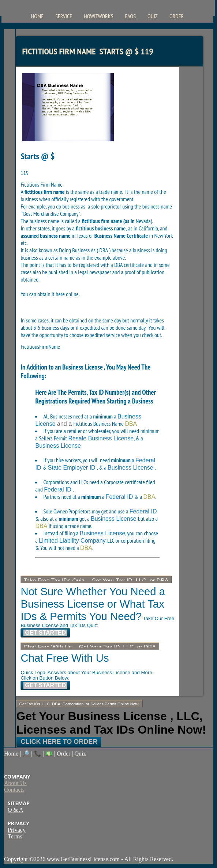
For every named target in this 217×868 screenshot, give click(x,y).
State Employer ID (72, 468)
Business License (58, 446)
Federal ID (58, 490)
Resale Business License (101, 438)
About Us (15, 783)
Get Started (45, 633)
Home (37, 16)
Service (64, 16)
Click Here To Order (59, 742)
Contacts (14, 790)
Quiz (153, 16)
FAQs (130, 16)
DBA (131, 424)
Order (177, 16)
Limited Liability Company (72, 541)
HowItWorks (98, 16)
